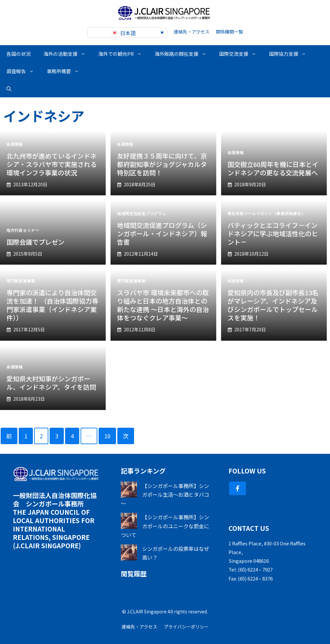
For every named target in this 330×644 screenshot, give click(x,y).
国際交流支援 (241, 54)
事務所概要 (66, 71)
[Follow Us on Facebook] (238, 488)
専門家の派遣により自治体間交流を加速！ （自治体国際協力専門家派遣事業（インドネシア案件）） (52, 305)
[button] (9, 89)
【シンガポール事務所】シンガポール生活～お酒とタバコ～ (165, 494)
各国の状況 (19, 54)
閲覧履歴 (134, 574)
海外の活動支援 (68, 54)
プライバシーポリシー (186, 627)
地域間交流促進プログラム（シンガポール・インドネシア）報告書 (162, 234)
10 (107, 436)
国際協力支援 (291, 54)
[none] (127, 32)
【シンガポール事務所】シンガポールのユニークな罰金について (165, 526)
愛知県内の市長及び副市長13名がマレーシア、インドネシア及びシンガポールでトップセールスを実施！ (273, 305)
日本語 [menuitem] (128, 33)
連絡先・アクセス (192, 32)
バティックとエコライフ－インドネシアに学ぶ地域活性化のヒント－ (273, 234)
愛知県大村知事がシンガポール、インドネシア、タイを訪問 (51, 383)
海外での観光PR (123, 54)
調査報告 (23, 71)
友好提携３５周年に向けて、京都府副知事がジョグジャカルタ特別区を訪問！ (162, 164)
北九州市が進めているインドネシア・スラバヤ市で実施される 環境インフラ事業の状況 (52, 164)
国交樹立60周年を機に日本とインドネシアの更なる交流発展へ (273, 168)
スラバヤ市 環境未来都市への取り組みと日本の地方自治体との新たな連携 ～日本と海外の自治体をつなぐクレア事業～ (163, 305)
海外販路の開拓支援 (184, 54)
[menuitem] (127, 32)
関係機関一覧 (229, 32)
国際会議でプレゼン (35, 242)
